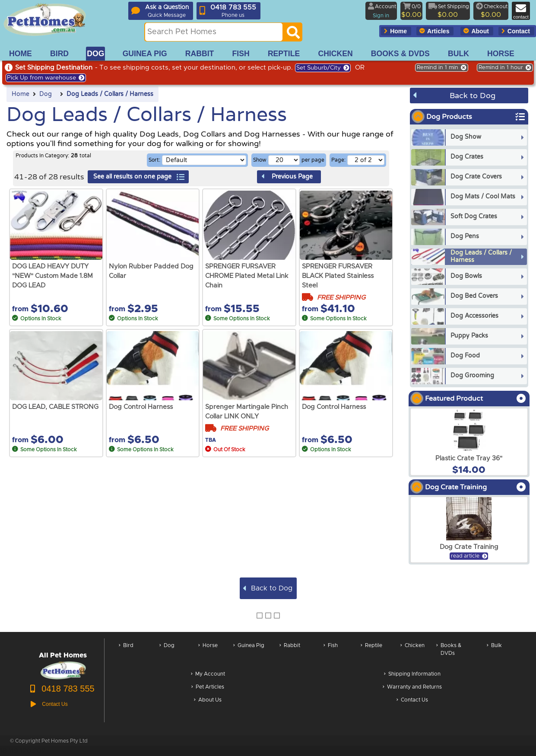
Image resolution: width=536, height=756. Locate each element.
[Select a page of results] (366, 160)
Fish (331, 654)
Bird (126, 654)
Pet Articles (208, 687)
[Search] (293, 35)
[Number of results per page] (284, 160)
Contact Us (412, 700)
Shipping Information (412, 675)
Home (21, 94)
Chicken (412, 654)
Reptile (371, 654)
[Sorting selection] (204, 160)
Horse (208, 654)
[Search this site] (214, 32)
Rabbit (290, 654)
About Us (208, 700)
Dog (46, 94)
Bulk (494, 654)
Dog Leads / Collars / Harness (110, 94)
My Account (208, 675)
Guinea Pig (249, 654)
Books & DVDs (449, 654)
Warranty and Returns (412, 687)
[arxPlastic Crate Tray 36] (469, 442)
